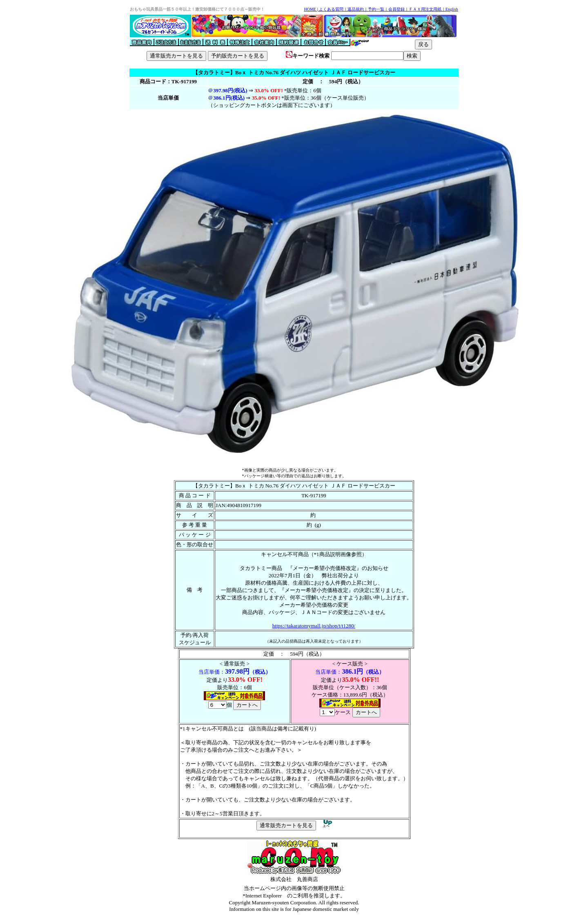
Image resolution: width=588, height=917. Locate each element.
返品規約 (356, 9)
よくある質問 (331, 9)
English (452, 9)
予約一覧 (376, 9)
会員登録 (396, 9)
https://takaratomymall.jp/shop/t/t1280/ (314, 626)
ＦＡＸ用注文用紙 (425, 9)
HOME (310, 9)
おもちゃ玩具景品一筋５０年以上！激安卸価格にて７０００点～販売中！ (197, 9)
